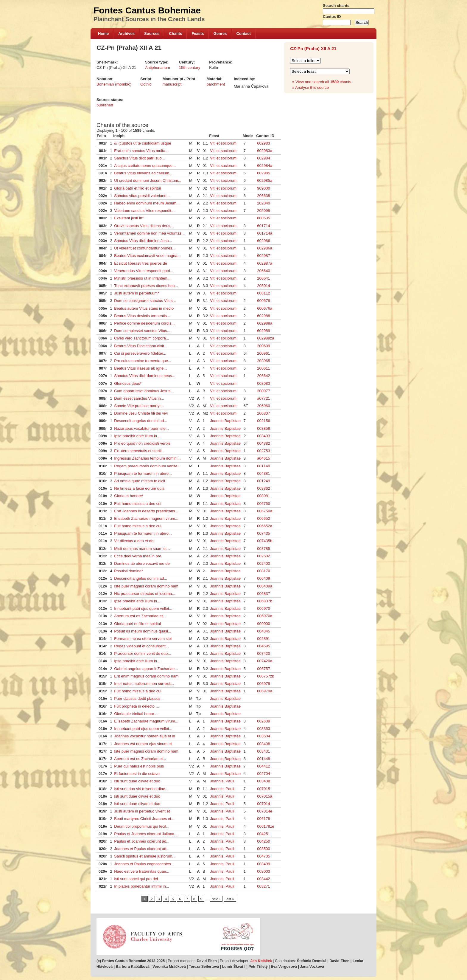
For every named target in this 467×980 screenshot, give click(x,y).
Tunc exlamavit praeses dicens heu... (146, 286)
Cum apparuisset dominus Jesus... (144, 391)
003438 (263, 781)
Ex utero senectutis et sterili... (139, 451)
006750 (263, 504)
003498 (263, 744)
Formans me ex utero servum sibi (143, 639)
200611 (263, 368)
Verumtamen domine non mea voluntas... (149, 233)
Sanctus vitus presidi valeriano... (142, 196)
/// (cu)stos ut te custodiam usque (143, 143)
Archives (126, 34)
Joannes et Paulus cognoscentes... (144, 864)
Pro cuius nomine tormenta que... (143, 361)
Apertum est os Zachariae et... (140, 616)
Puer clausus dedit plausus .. (139, 698)
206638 (263, 196)
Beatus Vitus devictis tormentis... (142, 316)
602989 (263, 331)
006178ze (266, 826)
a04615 (263, 458)
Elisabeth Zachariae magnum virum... (146, 518)
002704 (263, 774)
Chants (175, 34)
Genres (220, 34)
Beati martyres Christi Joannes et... (144, 819)
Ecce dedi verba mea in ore (138, 556)
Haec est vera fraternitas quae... (142, 871)
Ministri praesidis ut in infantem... (142, 278)
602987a (265, 263)
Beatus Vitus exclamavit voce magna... (147, 256)
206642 (263, 376)
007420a (265, 661)
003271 (263, 886)
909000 (263, 188)
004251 (263, 834)
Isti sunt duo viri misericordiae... (141, 789)
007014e (265, 811)
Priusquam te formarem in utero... (143, 473)
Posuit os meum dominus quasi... (143, 631)
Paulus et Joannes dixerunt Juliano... (146, 834)
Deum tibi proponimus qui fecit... (142, 826)
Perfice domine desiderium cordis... (144, 323)
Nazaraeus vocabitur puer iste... (141, 428)
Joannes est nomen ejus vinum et (143, 744)
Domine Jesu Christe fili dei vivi (141, 413)
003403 (263, 436)
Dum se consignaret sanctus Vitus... (145, 301)
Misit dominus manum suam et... (142, 549)
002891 (263, 639)
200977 (263, 391)
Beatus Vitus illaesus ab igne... (140, 368)
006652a (265, 526)
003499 (263, 864)
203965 (263, 361)
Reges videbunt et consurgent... (141, 646)
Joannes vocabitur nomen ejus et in (145, 736)
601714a (265, 233)
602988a (265, 323)
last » (230, 899)
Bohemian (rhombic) (114, 84)
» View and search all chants (322, 82)
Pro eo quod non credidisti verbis (142, 443)
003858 (263, 428)
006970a (265, 616)
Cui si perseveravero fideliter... (140, 353)
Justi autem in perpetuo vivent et (142, 811)
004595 (263, 646)
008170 (263, 571)
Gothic (146, 84)
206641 (263, 278)
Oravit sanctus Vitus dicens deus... (144, 226)
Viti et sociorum (223, 143)
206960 (263, 406)
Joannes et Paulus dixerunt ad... (142, 849)
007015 (263, 789)
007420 (263, 653)
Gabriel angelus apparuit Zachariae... (146, 669)
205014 (263, 286)
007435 (263, 533)
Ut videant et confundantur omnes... (145, 248)
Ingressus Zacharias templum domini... (147, 458)
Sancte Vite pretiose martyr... (139, 406)
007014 (263, 804)
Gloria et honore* (129, 496)
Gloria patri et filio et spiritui (137, 188)
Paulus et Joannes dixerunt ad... (142, 841)
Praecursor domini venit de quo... (143, 653)
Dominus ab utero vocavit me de (142, 563)
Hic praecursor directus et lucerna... (145, 594)
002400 (263, 563)
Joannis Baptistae (225, 421)
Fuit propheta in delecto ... (136, 706)
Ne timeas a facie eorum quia (139, 488)
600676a (265, 308)
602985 (263, 173)
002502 (263, 556)
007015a (265, 796)
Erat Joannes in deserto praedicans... (146, 511)
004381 (263, 473)
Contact (243, 34)
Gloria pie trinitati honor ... (136, 714)
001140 (263, 466)
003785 (263, 549)
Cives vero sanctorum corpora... (141, 338)
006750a (265, 511)
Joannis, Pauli (222, 781)
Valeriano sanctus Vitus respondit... (144, 211)
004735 (263, 856)
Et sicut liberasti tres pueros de (141, 263)
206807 (263, 413)
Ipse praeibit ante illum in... (137, 436)
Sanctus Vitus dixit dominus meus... (145, 376)
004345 (263, 631)
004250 (263, 841)
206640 (263, 271)
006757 (263, 669)
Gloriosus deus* (128, 383)
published (105, 105)
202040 (263, 203)
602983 (263, 143)
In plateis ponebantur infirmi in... (141, 886)
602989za (266, 338)
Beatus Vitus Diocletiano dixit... (141, 346)
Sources (152, 34)
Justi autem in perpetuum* (137, 293)
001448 (263, 759)
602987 (263, 256)
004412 (263, 766)
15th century (190, 68)
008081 (263, 496)
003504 (263, 736)
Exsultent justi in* (129, 218)
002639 (263, 721)
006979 (263, 684)
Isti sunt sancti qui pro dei (136, 879)
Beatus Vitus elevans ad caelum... (143, 173)
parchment (216, 84)
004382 (263, 443)
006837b (265, 601)
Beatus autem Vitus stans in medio (144, 308)
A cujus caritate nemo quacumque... (145, 166)
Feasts (198, 34)
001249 (263, 481)
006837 (263, 594)
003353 (263, 729)
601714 (263, 226)
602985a (265, 180)
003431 (263, 751)
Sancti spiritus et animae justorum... (145, 856)
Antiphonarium (158, 68)
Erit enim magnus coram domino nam (146, 676)
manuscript (172, 84)
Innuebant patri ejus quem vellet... (143, 608)
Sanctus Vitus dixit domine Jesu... (143, 241)
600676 (263, 301)
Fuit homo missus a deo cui (138, 504)
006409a (265, 586)
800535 (263, 218)
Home (103, 34)
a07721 (263, 398)
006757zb (266, 676)
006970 (263, 608)
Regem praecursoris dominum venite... (147, 466)
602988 (263, 316)
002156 (263, 421)
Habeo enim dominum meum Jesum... (147, 203)
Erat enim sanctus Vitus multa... (141, 151)
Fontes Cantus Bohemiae (147, 10)
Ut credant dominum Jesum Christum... (148, 180)
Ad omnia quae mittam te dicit (140, 481)
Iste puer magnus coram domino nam (146, 586)
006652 (263, 518)
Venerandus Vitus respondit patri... (144, 271)
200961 (263, 353)
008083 (263, 383)
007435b (265, 541)
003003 (263, 871)
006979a (265, 691)
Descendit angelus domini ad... (141, 421)
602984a (265, 166)
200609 (263, 346)
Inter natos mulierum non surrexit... (144, 684)
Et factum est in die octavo (137, 774)
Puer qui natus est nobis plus (139, 766)
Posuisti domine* (129, 571)
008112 (263, 293)
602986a (265, 248)
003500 (263, 849)
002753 (263, 451)
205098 (263, 211)
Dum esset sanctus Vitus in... (139, 398)
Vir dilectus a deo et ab (134, 541)
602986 (263, 241)
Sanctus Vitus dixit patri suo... (139, 158)
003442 (263, 879)
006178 (263, 819)
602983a (265, 151)
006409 (263, 578)
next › (216, 899)
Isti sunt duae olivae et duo (137, 781)
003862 (263, 488)
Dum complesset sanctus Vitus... (142, 331)
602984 (263, 158)
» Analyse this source (310, 87)
